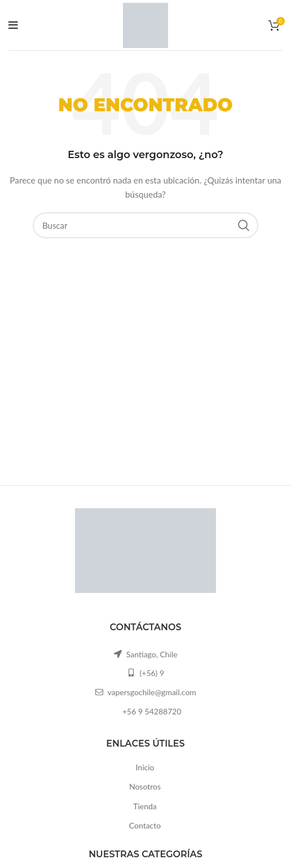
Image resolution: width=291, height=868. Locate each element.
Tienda (145, 806)
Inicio (145, 767)
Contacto (145, 825)
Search (243, 225)
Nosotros (145, 786)
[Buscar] (145, 225)
